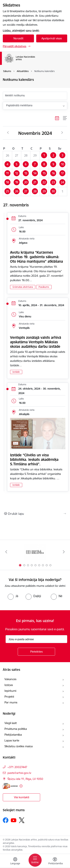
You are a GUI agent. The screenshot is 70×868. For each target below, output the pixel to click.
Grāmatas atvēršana (23, 287)
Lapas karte (12, 740)
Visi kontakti (22, 797)
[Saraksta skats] (65, 118)
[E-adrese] (10, 786)
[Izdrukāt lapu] (35, 514)
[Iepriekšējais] (6, 552)
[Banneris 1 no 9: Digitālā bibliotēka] (35, 552)
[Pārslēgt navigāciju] (35, 860)
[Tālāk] (64, 552)
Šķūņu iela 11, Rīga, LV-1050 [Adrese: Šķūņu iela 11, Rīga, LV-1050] (25, 779)
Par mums (11, 702)
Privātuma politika (16, 729)
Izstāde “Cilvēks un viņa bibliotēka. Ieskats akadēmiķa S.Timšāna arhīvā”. (34, 459)
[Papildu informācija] (21, 786)
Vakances (10, 679)
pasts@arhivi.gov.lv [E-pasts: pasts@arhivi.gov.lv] (19, 773)
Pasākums (44, 287)
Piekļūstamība (13, 735)
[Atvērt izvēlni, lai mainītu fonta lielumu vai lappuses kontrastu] (55, 861)
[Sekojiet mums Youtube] (14, 820)
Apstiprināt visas (52, 38)
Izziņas (9, 685)
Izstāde (16, 372)
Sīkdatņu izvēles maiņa (19, 746)
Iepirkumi (10, 691)
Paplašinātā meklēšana (19, 105)
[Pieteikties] (36, 652)
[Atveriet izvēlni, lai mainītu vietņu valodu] (15, 861)
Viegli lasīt (11, 723)
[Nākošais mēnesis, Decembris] (62, 133)
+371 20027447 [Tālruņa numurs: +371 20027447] (17, 767)
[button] (44, 155)
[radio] (13, 596)
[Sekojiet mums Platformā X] (22, 820)
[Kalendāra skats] (57, 118)
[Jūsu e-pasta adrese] (36, 639)
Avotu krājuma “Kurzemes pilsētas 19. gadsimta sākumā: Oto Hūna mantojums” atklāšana (36, 257)
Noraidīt (18, 38)
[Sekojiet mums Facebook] (6, 820)
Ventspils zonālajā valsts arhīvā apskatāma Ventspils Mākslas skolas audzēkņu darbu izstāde (36, 342)
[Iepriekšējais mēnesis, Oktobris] (8, 133)
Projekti (9, 697)
